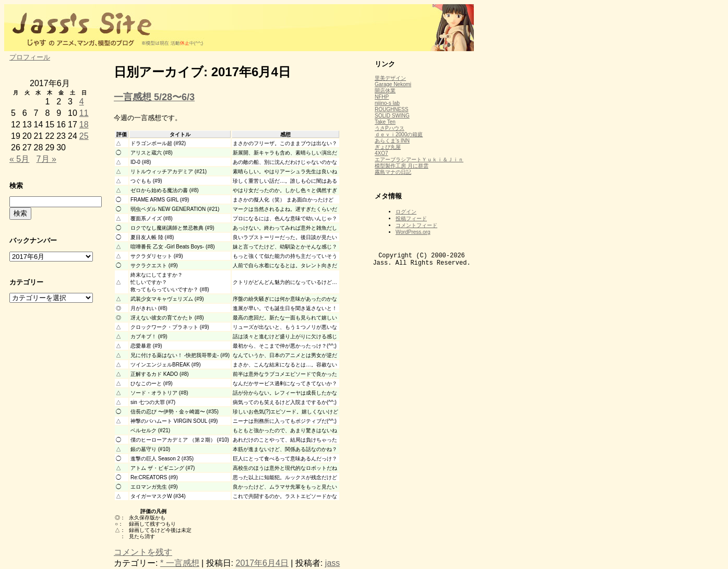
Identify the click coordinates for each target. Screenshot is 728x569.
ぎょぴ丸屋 (388, 147)
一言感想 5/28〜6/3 (154, 97)
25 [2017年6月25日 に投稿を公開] (84, 136)
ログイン (406, 212)
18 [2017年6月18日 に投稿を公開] (84, 125)
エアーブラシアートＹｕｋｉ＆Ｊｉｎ (419, 159)
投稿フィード (411, 218)
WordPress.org (413, 232)
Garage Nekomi (393, 84)
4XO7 (381, 153)
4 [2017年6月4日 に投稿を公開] (82, 102)
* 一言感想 (180, 563)
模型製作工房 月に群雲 (402, 166)
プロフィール (30, 57)
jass (332, 563)
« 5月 (19, 159)
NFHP (382, 97)
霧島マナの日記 (393, 172)
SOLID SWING (392, 116)
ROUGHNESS (391, 109)
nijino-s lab (387, 103)
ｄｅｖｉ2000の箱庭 (399, 134)
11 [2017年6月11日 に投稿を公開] (84, 113)
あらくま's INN (392, 141)
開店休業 (385, 91)
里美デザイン (390, 78)
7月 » (46, 159)
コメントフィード (416, 225)
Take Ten (385, 122)
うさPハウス (390, 128)
